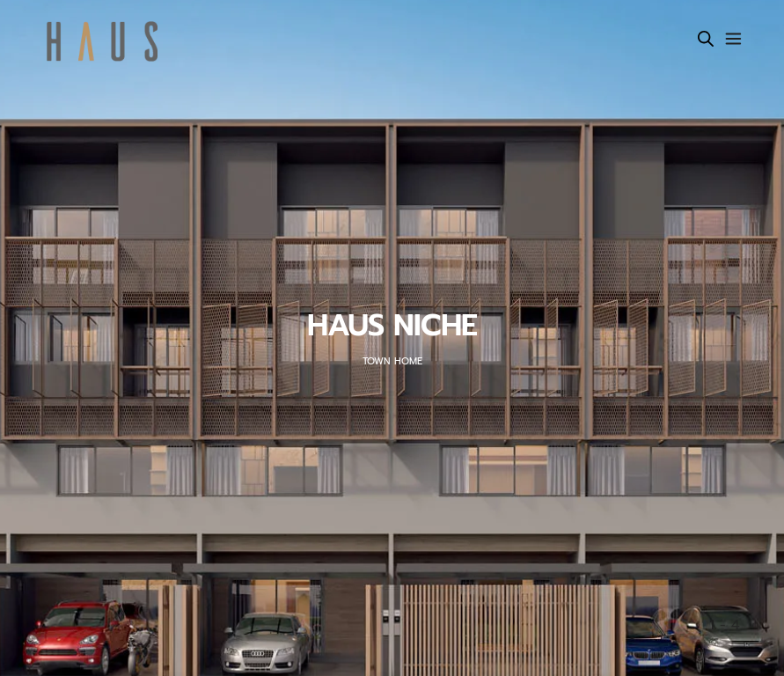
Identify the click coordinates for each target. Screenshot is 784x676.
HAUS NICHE (392, 326)
